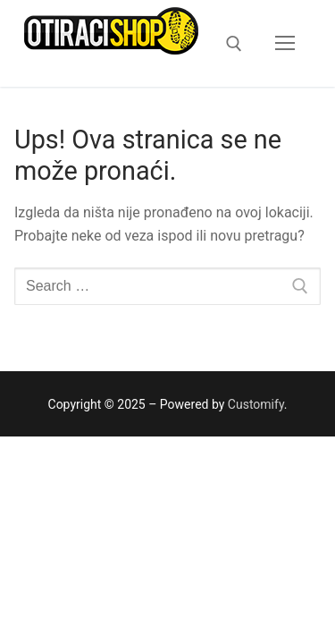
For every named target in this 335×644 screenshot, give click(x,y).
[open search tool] (234, 44)
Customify (256, 404)
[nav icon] (285, 44)
